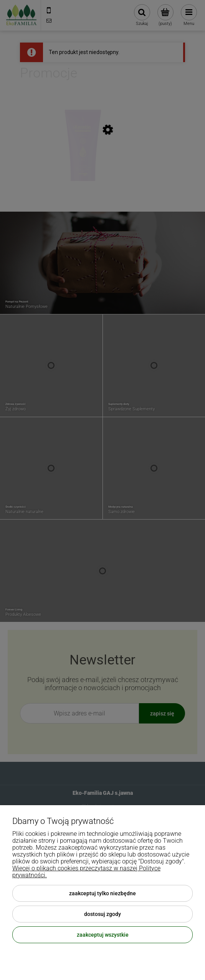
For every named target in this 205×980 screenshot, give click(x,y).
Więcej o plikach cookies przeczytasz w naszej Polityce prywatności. (86, 872)
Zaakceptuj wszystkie (103, 935)
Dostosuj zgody (102, 914)
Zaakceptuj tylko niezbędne (102, 893)
